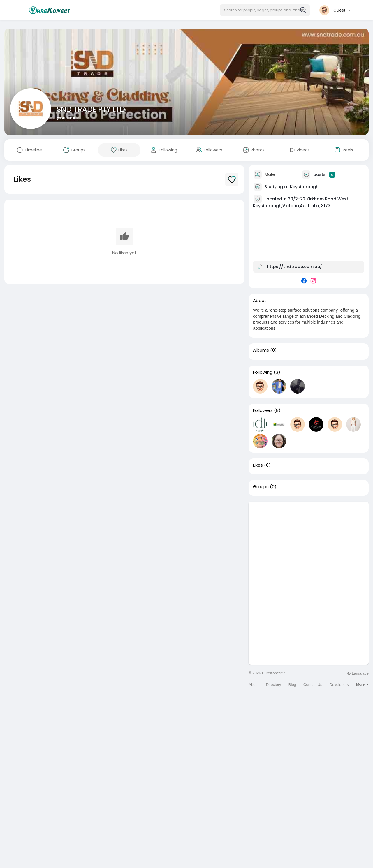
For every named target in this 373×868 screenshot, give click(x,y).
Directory (274, 685)
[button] (265, 10)
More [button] (362, 684)
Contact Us (313, 685)
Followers (263, 410)
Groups (261, 487)
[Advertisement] (309, 542)
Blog (292, 685)
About (254, 685)
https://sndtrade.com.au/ (294, 267)
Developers (339, 685)
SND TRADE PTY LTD (91, 109)
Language (358, 673)
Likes (258, 465)
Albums (261, 350)
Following (263, 372)
